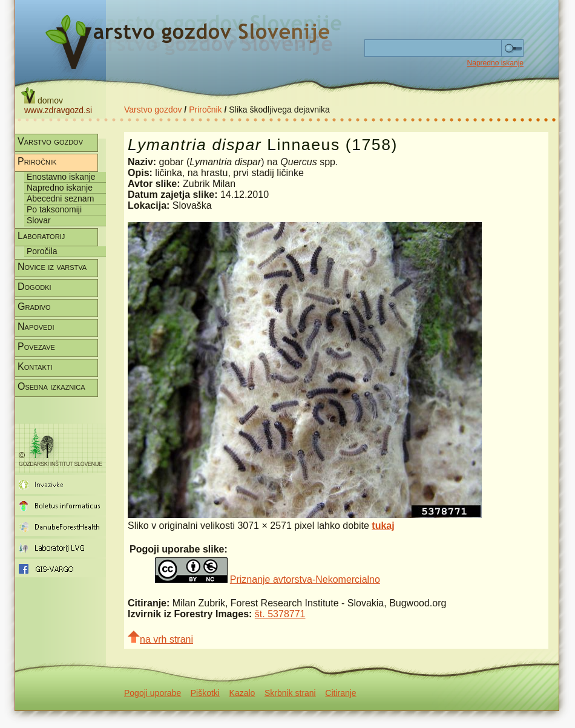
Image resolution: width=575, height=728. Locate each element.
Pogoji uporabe (153, 693)
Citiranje (340, 693)
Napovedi (36, 326)
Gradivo (34, 307)
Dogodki (34, 287)
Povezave (36, 346)
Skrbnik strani (290, 693)
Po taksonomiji (54, 209)
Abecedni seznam (60, 198)
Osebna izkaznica (51, 386)
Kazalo (242, 693)
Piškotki (205, 693)
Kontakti (35, 366)
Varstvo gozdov (153, 110)
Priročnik (205, 110)
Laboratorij (41, 236)
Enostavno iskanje (61, 177)
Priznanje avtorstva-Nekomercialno (305, 579)
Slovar (39, 220)
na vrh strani (160, 638)
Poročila (42, 251)
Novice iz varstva (52, 267)
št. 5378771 (280, 614)
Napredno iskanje (495, 63)
